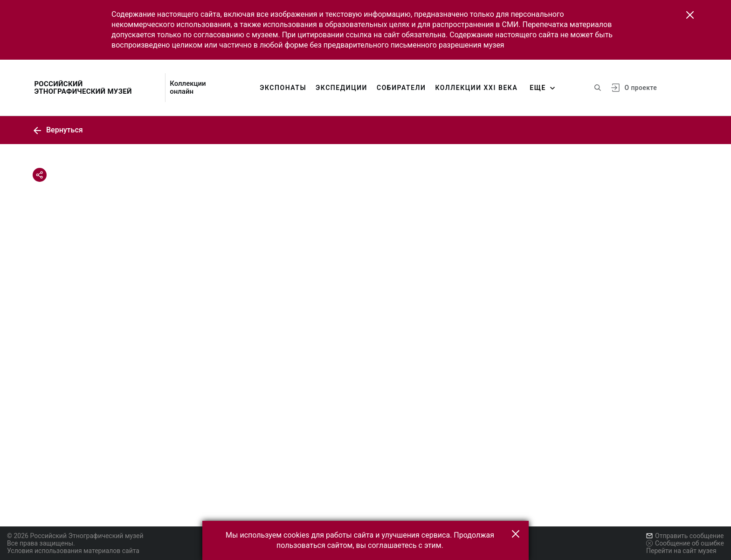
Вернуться (58, 130)
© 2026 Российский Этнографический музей (75, 536)
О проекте (641, 88)
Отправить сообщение (685, 536)
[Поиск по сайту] (598, 88)
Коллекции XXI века (476, 88)
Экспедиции (341, 88)
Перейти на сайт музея (681, 551)
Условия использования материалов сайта (73, 551)
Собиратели (401, 88)
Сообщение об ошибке (685, 543)
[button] (690, 15)
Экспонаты (283, 88)
